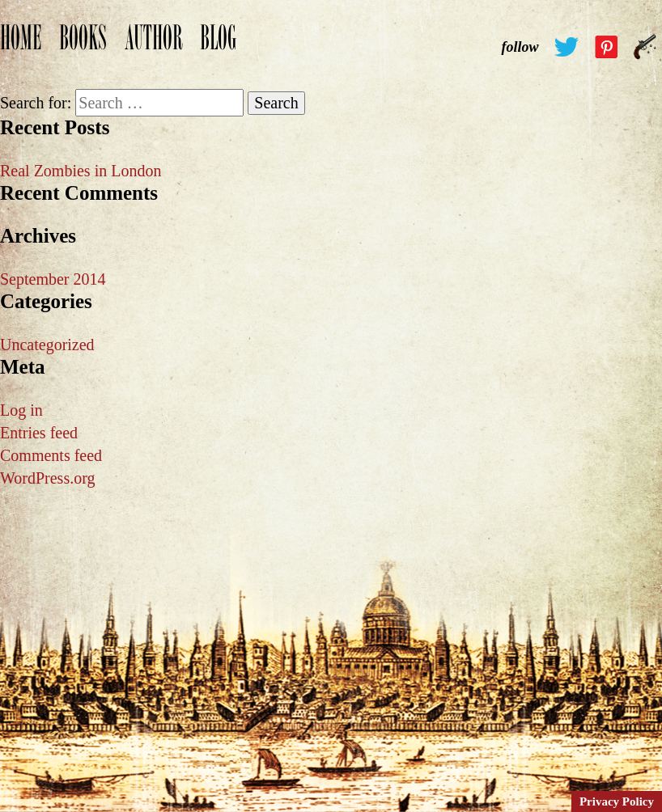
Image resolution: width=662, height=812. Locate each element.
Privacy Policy (617, 801)
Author (153, 46)
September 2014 (53, 279)
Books (83, 46)
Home (21, 46)
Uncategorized (47, 345)
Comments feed (51, 455)
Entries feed (39, 433)
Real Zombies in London (81, 171)
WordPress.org (47, 478)
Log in (21, 410)
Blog (218, 46)
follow (520, 47)
